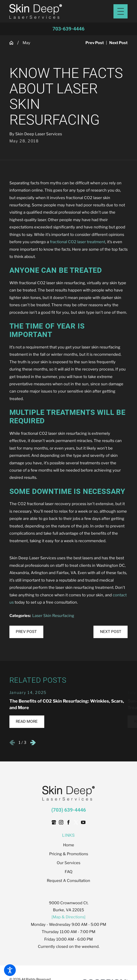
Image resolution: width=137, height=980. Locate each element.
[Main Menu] (121, 11)
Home (69, 845)
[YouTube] (83, 822)
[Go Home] (13, 43)
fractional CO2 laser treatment (78, 242)
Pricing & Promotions (69, 854)
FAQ (69, 872)
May (26, 43)
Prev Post (26, 632)
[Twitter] (76, 822)
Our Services (68, 863)
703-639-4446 (68, 29)
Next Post (111, 632)
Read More (27, 721)
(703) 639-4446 (69, 810)
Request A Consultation (68, 881)
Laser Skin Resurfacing (53, 616)
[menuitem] (69, 845)
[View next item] (33, 743)
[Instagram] (61, 822)
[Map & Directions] (68, 917)
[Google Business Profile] (54, 822)
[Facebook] (68, 822)
